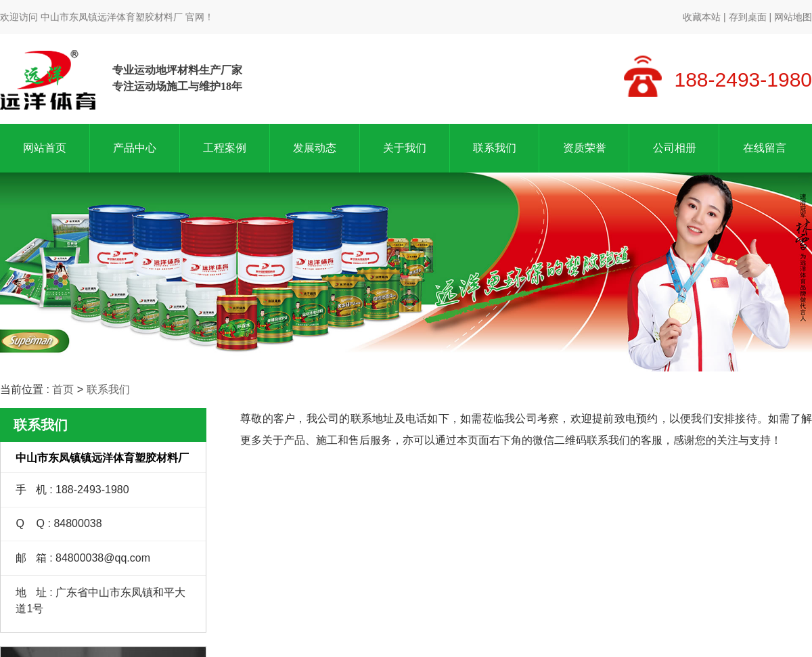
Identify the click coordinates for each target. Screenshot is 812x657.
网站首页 (45, 148)
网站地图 (793, 17)
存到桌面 (748, 17)
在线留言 (765, 148)
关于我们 (405, 148)
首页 (63, 389)
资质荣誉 (585, 148)
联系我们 (495, 148)
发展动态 (315, 148)
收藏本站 (702, 17)
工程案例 (225, 148)
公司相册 (675, 148)
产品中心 (135, 148)
